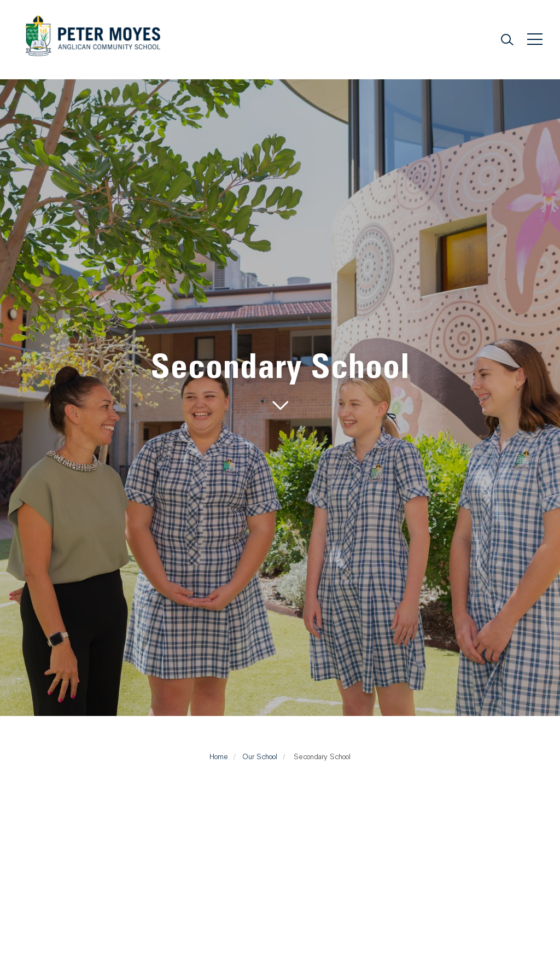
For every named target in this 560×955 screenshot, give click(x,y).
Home (219, 757)
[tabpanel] (280, 382)
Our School (260, 757)
